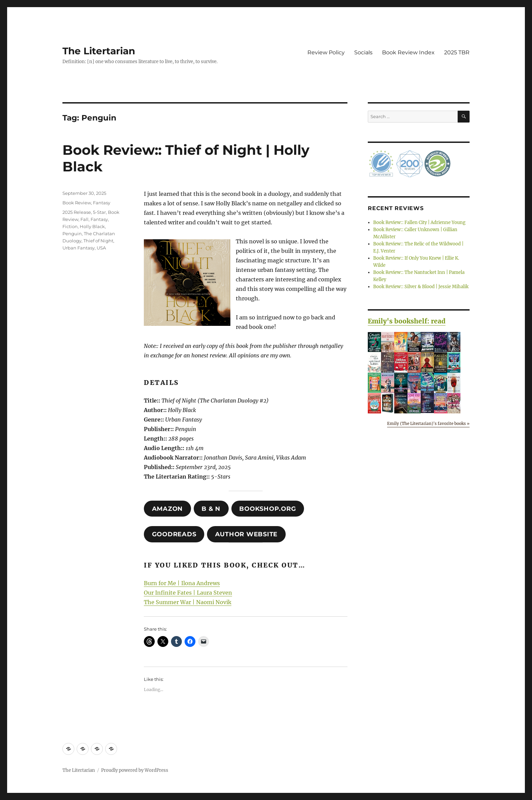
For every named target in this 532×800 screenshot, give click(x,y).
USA (101, 248)
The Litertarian (99, 51)
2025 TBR (457, 52)
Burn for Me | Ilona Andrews (182, 583)
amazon (168, 509)
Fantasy (102, 203)
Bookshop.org (268, 509)
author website (246, 534)
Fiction (70, 226)
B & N (211, 509)
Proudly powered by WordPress (135, 770)
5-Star (99, 212)
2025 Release (77, 212)
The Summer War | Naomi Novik (188, 602)
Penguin (72, 234)
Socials (363, 52)
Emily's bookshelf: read (407, 321)
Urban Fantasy (79, 248)
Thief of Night (98, 241)
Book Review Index (408, 52)
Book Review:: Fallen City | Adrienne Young (419, 222)
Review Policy (326, 52)
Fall (84, 219)
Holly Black (92, 226)
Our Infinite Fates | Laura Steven (188, 593)
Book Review (77, 203)
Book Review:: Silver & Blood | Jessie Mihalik (421, 287)
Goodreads (174, 534)
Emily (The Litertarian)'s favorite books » (428, 423)
